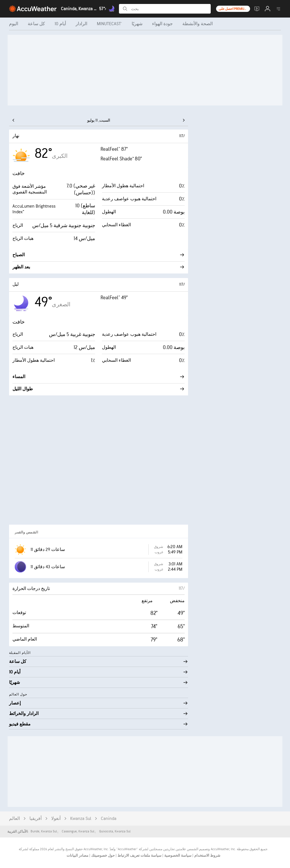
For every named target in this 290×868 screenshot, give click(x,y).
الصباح (99, 255)
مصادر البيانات (77, 856)
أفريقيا (36, 819)
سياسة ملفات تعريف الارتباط (139, 856)
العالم (14, 819)
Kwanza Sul (81, 819)
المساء (99, 377)
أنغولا (56, 819)
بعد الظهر (99, 267)
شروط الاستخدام (207, 856)
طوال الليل (99, 389)
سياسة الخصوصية (177, 856)
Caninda (109, 819)
